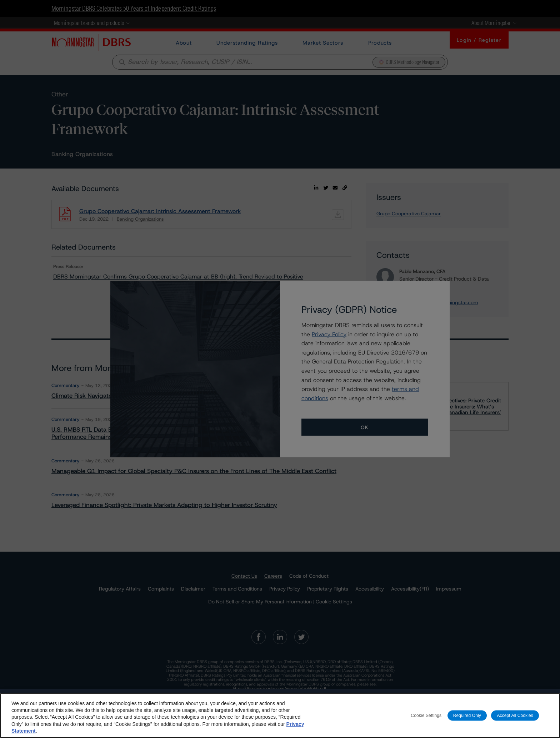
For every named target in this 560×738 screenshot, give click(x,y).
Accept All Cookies (515, 715)
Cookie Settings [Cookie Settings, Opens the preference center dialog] (426, 715)
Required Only (467, 715)
